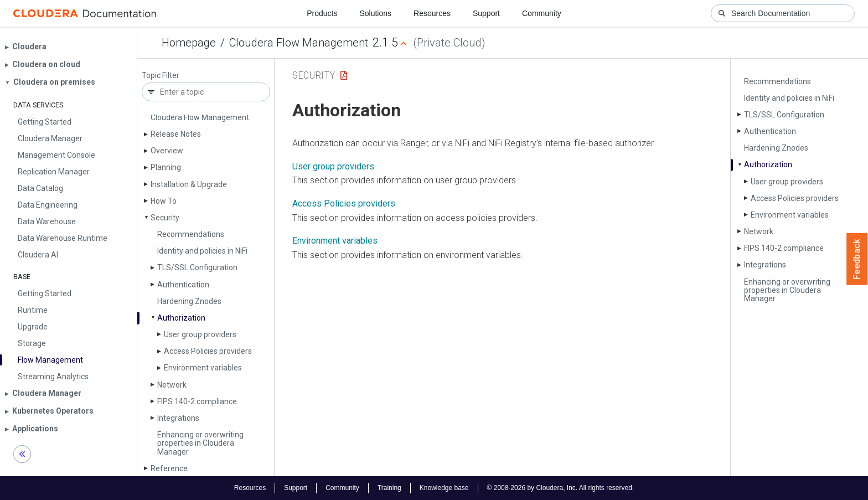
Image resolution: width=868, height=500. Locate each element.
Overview (167, 151)
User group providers (200, 334)
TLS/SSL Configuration (197, 267)
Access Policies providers (208, 351)
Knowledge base (444, 488)
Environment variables (203, 368)
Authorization (181, 318)
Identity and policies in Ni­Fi (202, 251)
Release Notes (176, 134)
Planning (166, 167)
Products (322, 13)
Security (165, 218)
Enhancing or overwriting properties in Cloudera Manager (200, 443)
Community (542, 13)
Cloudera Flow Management (299, 43)
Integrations (178, 418)
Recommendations (191, 234)
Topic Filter (161, 76)
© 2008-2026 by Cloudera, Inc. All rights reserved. (561, 488)
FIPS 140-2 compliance (197, 401)
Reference (169, 468)
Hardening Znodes (189, 301)
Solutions (375, 13)
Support (486, 13)
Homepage (189, 43)
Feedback (857, 259)
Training (389, 488)
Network (172, 385)
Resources (432, 13)
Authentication (183, 285)
